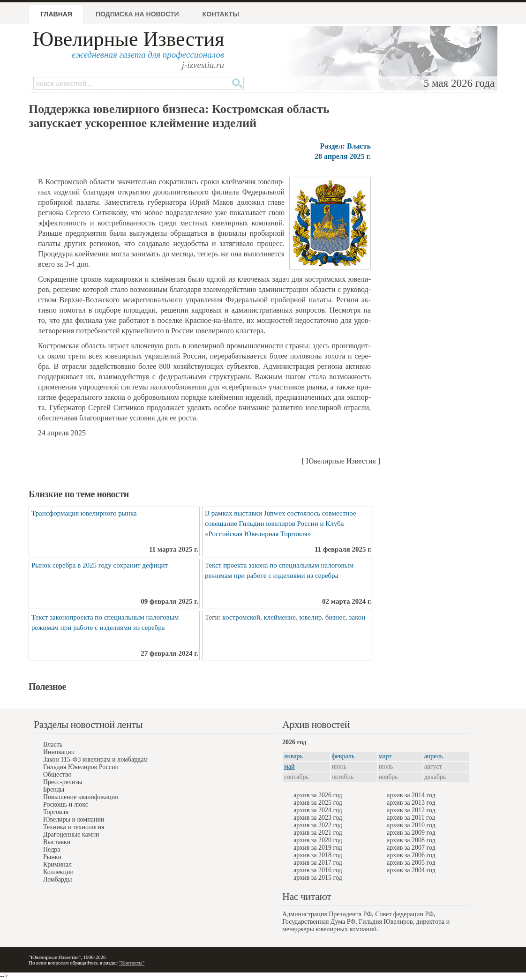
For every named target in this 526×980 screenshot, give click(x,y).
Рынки (52, 857)
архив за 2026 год (318, 795)
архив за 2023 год (318, 818)
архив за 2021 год (318, 833)
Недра (52, 849)
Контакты (221, 14)
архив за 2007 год (411, 848)
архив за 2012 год (411, 810)
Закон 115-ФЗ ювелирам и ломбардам (95, 759)
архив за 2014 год (411, 795)
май (289, 767)
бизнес (335, 617)
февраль (343, 756)
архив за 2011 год (411, 818)
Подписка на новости (137, 14)
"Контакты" (132, 963)
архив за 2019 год (318, 848)
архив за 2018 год (318, 855)
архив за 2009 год (411, 833)
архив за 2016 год (318, 870)
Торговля (56, 812)
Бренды (54, 789)
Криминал (57, 864)
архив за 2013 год (411, 803)
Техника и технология (74, 827)
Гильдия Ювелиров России (81, 767)
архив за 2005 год (411, 863)
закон (357, 617)
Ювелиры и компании (74, 819)
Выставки (57, 842)
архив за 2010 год (411, 825)
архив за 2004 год (411, 870)
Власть (53, 744)
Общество (57, 774)
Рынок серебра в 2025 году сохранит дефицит (100, 565)
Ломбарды (57, 879)
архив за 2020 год (318, 840)
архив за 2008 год (411, 840)
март (385, 756)
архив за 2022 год (318, 825)
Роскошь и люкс (66, 804)
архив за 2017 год (318, 863)
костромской (241, 617)
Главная (56, 14)
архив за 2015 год (318, 878)
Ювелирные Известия (128, 39)
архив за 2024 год (318, 810)
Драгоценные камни (71, 834)
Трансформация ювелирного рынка (84, 513)
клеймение (280, 617)
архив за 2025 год (318, 803)
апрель (434, 756)
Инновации (59, 752)
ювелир (310, 617)
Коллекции (58, 872)
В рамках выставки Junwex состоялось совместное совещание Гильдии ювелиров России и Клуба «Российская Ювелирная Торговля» (281, 524)
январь (293, 756)
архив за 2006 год (411, 855)
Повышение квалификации (81, 797)
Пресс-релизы (63, 782)
